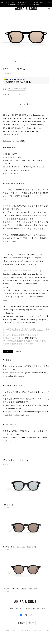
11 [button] (33, 62)
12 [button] (35, 62)
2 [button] (17, 62)
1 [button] (15, 62)
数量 (5, 94)
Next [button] (48, 37)
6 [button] (24, 62)
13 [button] (37, 62)
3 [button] (19, 62)
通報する (20, 352)
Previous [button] (4, 37)
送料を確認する (31, 338)
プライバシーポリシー (15, 608)
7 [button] (26, 62)
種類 (5, 89)
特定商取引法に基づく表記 (36, 608)
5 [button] (23, 62)
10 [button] (32, 62)
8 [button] (28, 62)
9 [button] (30, 62)
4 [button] (21, 62)
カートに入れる (26, 104)
